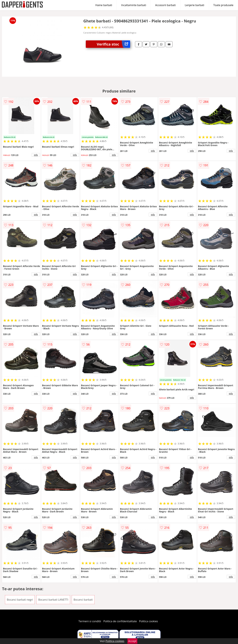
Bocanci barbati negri (20, 600)
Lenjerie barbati (195, 5)
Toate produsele (223, 5)
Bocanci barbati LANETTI (53, 600)
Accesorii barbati (165, 5)
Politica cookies (149, 621)
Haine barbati (104, 5)
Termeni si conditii (90, 621)
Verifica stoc (113, 44)
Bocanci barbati (83, 600)
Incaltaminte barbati (134, 5)
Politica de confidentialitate (120, 621)
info (36, 155)
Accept (132, 641)
